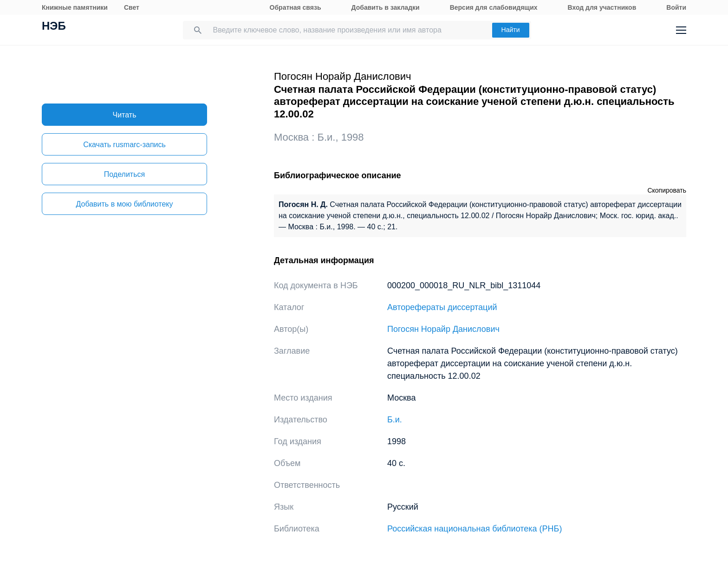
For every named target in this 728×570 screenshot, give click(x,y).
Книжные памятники (75, 7)
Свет (132, 7)
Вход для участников (602, 7)
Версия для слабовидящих (494, 7)
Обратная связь (296, 7)
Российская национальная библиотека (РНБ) (474, 529)
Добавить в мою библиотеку (124, 204)
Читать (125, 115)
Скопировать (667, 190)
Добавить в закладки (386, 7)
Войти (676, 7)
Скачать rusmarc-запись (124, 145)
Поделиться (124, 174)
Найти (511, 30)
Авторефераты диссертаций (442, 307)
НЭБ (54, 27)
